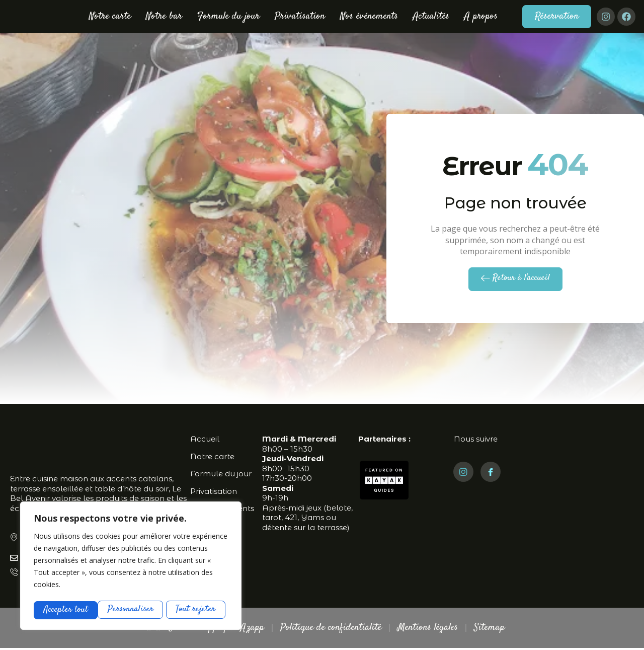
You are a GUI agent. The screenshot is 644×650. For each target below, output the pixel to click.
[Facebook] (491, 473)
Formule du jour (228, 16)
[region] (131, 566)
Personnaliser (66, 609)
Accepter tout (196, 609)
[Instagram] (463, 473)
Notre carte (110, 16)
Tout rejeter (132, 609)
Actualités (431, 16)
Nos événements (369, 16)
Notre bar (164, 16)
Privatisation (300, 16)
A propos (481, 16)
